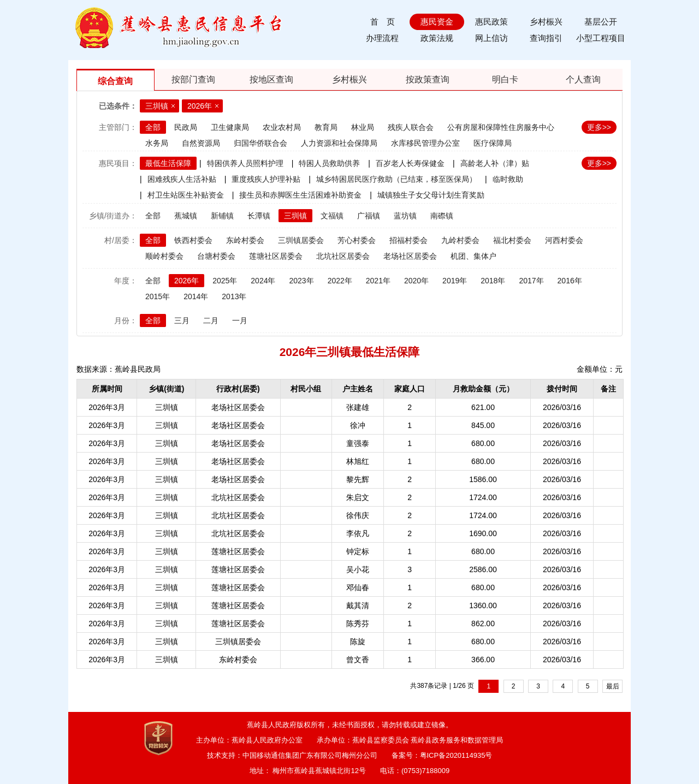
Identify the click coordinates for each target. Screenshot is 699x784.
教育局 (326, 127)
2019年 (455, 281)
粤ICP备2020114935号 (456, 755)
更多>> (599, 127)
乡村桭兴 (546, 22)
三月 (182, 320)
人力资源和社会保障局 (339, 143)
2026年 (200, 106)
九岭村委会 (460, 240)
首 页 (383, 22)
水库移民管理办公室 (425, 143)
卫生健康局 (230, 127)
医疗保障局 (493, 143)
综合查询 (115, 81)
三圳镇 (157, 106)
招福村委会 (408, 240)
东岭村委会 (245, 240)
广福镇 (369, 216)
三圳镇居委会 (301, 240)
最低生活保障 (168, 163)
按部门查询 (193, 79)
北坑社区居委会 (343, 256)
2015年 (158, 296)
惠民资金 (437, 22)
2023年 (301, 281)
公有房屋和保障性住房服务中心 (501, 127)
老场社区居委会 (410, 256)
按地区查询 (271, 79)
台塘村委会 (216, 256)
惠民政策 (491, 22)
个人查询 (583, 79)
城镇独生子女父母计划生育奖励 (431, 195)
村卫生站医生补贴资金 (186, 195)
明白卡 (505, 79)
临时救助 (508, 179)
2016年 (570, 281)
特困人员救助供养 (329, 163)
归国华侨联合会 (260, 143)
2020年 (416, 281)
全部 (153, 127)
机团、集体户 (473, 256)
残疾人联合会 (411, 127)
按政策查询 (428, 79)
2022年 (340, 281)
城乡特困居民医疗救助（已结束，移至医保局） (396, 179)
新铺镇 (222, 216)
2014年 (196, 296)
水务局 (157, 143)
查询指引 (546, 38)
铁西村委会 (193, 240)
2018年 (493, 281)
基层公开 (601, 22)
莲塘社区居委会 (276, 256)
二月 (211, 320)
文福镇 (332, 216)
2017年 (531, 281)
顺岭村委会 (164, 256)
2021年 (378, 281)
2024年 (263, 281)
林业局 (363, 127)
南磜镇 (442, 216)
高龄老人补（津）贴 (495, 163)
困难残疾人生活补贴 (182, 179)
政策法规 (437, 38)
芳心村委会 (357, 240)
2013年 (234, 296)
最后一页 (613, 688)
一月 (240, 320)
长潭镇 (259, 216)
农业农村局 (282, 127)
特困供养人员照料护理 (245, 163)
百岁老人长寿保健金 (410, 163)
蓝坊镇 (405, 216)
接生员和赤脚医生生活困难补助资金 (300, 195)
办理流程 (382, 38)
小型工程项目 (601, 38)
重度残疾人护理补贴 (266, 179)
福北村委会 (512, 240)
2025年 (225, 281)
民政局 (186, 127)
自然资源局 (201, 143)
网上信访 (491, 38)
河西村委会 (564, 240)
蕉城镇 (186, 216)
